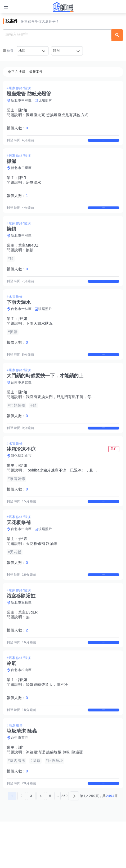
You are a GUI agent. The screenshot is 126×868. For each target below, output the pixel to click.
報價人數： (17, 128)
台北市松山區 (21, 707)
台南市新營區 (21, 401)
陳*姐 (23, 110)
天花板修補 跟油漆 (42, 572)
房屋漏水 (34, 187)
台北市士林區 (21, 323)
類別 (57, 51)
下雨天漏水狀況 (39, 337)
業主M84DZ (28, 254)
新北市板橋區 (21, 635)
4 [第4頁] (41, 842)
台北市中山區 (21, 557)
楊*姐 (23, 489)
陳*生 (23, 182)
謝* (21, 789)
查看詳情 (103, 143)
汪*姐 (23, 333)
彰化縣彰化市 (21, 479)
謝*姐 (23, 717)
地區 (22, 51)
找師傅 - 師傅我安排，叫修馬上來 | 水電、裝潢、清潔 (63, 7)
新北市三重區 (21, 173)
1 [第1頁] (12, 842)
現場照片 (45, 100)
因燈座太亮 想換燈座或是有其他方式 (57, 115)
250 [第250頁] (65, 842)
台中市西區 (20, 780)
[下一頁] (74, 842)
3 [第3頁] (31, 842)
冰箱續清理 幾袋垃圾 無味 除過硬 (55, 794)
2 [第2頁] (22, 842)
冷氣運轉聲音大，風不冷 (47, 722)
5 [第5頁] (50, 842)
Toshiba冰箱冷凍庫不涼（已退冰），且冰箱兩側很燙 (71, 493)
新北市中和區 (21, 100)
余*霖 (23, 567)
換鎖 (30, 259)
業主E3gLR (28, 645)
